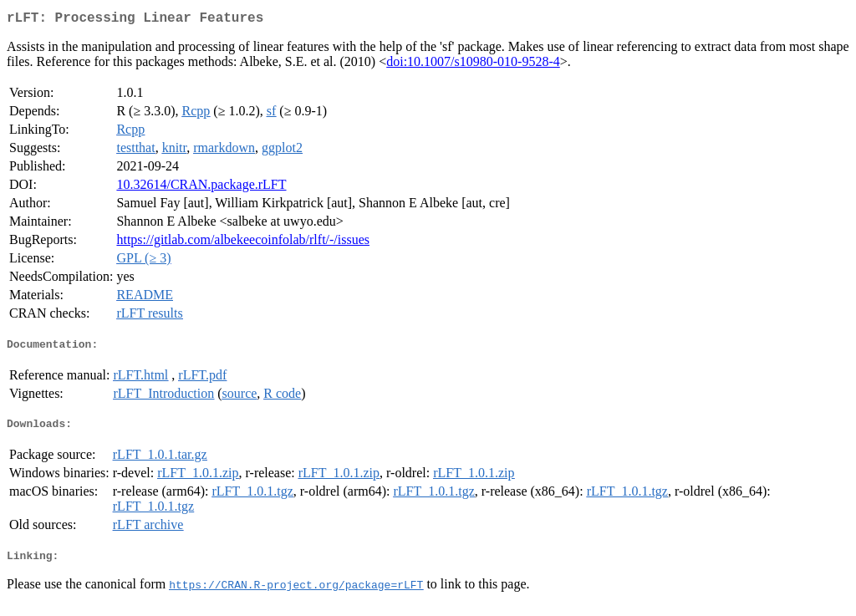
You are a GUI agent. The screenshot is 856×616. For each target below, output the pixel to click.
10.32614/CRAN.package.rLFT (201, 188)
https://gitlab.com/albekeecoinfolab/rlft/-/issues (243, 243)
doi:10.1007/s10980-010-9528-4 (473, 65)
